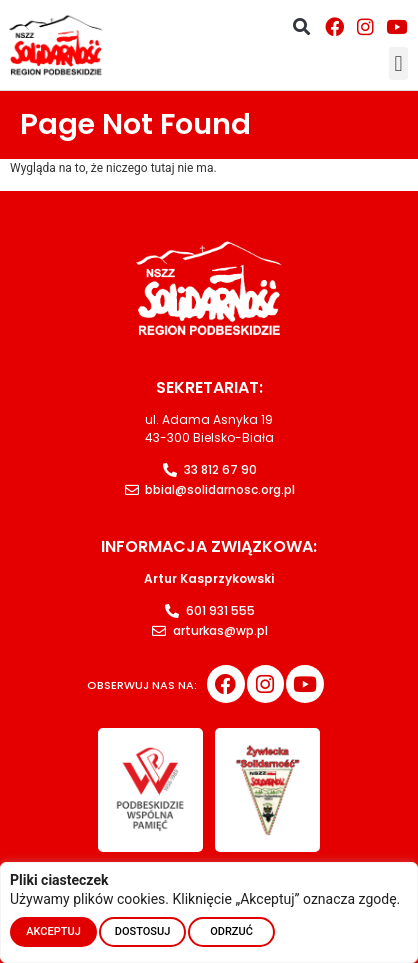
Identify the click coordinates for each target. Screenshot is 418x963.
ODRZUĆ (231, 931)
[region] (209, 912)
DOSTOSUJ (143, 931)
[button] (301, 26)
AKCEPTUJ (53, 931)
